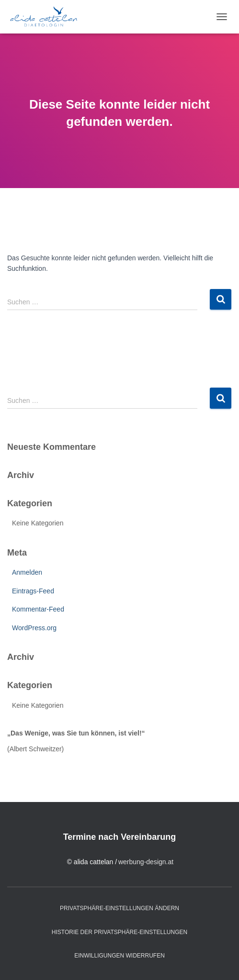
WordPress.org (34, 628)
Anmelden (27, 572)
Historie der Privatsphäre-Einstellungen (119, 932)
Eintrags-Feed (33, 591)
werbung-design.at (146, 862)
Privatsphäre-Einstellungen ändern (119, 908)
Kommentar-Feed (38, 609)
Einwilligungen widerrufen (119, 956)
